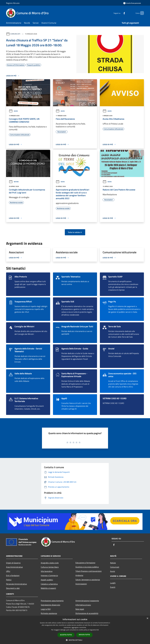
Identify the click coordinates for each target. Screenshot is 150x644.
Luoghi (113, 583)
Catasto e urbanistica (49, 584)
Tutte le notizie (75, 232)
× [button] (147, 618)
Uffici (8, 571)
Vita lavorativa (47, 571)
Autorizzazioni (81, 584)
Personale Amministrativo (16, 584)
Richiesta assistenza (49, 613)
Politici (9, 580)
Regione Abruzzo (13, 3)
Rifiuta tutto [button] (84, 635)
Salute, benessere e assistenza (88, 580)
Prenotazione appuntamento (52, 601)
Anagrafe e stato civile (50, 563)
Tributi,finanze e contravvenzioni (89, 571)
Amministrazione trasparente (87, 601)
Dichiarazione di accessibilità (87, 613)
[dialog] (75, 630)
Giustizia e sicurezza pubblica (87, 567)
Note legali (80, 609)
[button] (75, 640)
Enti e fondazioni (13, 575)
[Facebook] (120, 13)
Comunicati (15, 34)
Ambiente (79, 575)
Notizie (14, 182)
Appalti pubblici (47, 580)
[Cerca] (141, 13)
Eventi (113, 587)
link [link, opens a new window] (98, 630)
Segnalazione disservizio (50, 605)
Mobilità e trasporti (48, 588)
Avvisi (13, 111)
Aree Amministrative (14, 567)
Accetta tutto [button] (66, 635)
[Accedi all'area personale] (132, 3)
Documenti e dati (13, 588)
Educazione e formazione (85, 563)
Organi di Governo (13, 563)
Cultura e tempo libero (50, 567)
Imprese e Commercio (49, 575)
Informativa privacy (83, 605)
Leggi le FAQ (46, 609)
